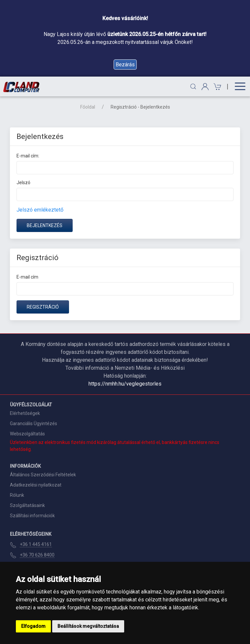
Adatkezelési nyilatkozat (36, 485)
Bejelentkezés (45, 225)
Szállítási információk (32, 516)
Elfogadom (33, 626)
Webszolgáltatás (27, 434)
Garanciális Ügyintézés (34, 424)
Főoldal (88, 107)
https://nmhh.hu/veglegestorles (125, 384)
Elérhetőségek (25, 413)
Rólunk (17, 495)
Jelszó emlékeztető (40, 210)
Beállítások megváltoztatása (88, 626)
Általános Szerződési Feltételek (43, 475)
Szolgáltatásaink (27, 505)
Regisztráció (43, 307)
